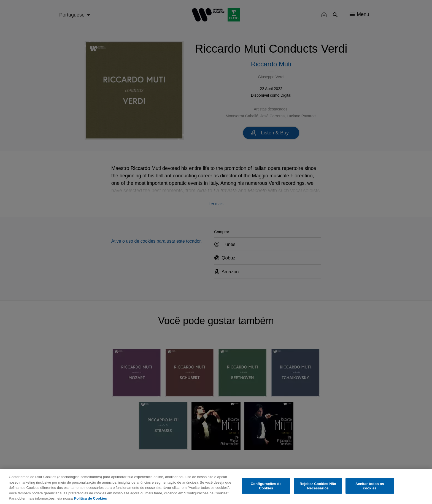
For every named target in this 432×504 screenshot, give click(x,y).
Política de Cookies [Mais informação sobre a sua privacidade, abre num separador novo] (91, 498)
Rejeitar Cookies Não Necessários (318, 486)
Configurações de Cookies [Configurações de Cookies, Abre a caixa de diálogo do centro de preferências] (266, 486)
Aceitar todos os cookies (370, 486)
